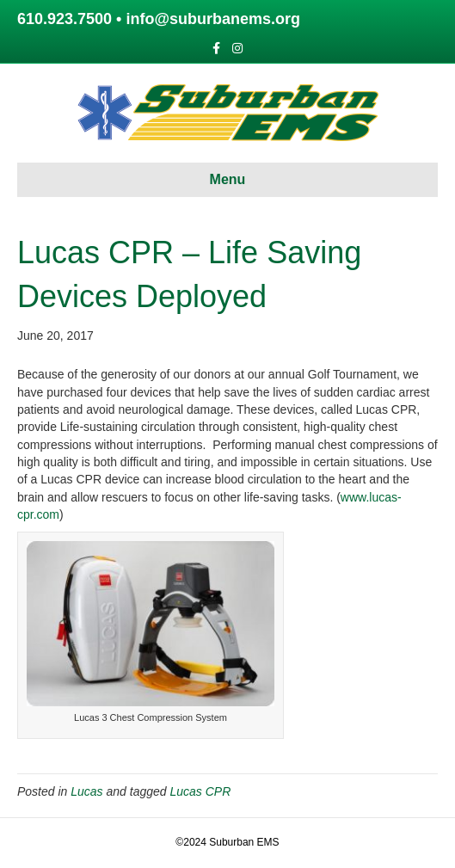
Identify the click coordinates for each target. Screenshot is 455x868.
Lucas (86, 791)
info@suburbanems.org (213, 19)
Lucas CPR (200, 791)
